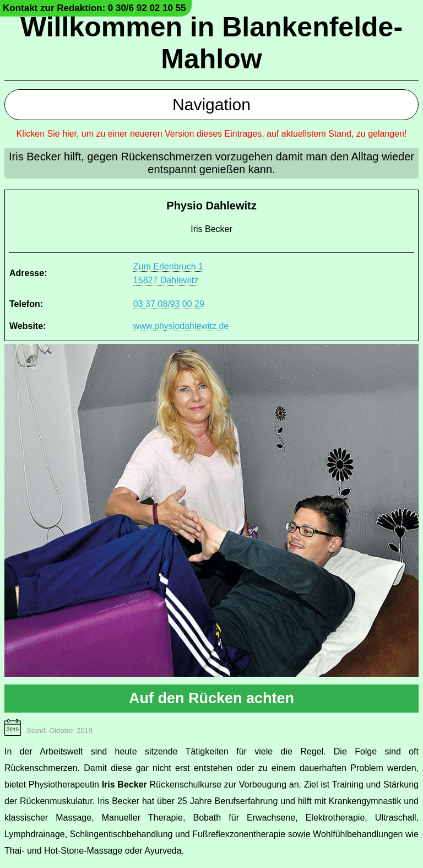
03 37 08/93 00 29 (169, 304)
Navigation (211, 104)
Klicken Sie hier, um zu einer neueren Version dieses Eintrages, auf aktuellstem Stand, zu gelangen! (212, 134)
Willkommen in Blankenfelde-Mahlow (211, 43)
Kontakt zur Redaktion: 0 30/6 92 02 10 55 (94, 8)
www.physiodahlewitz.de (181, 326)
